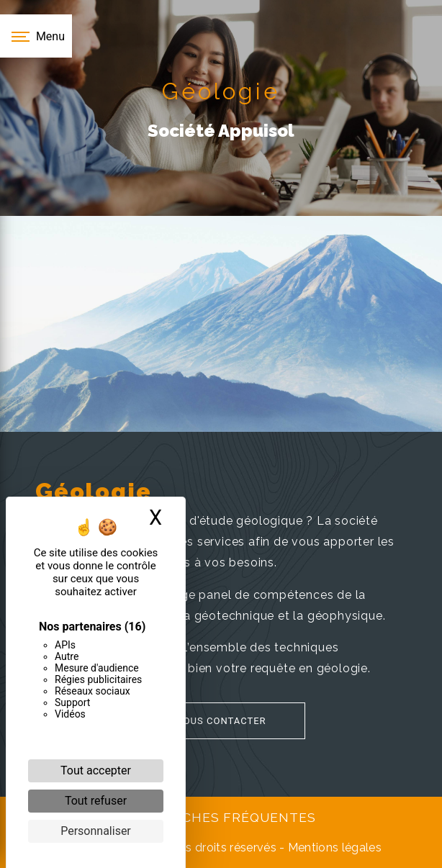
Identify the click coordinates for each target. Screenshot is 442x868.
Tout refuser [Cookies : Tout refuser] (96, 801)
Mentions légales (333, 847)
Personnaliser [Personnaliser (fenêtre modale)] (96, 831)
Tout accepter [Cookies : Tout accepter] (96, 770)
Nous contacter (204, 721)
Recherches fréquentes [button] (221, 817)
